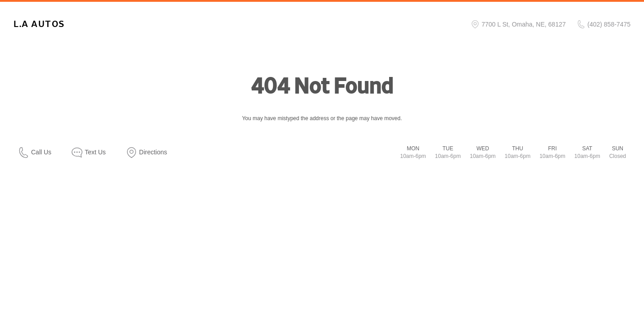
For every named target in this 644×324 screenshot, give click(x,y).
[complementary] (617, 297)
